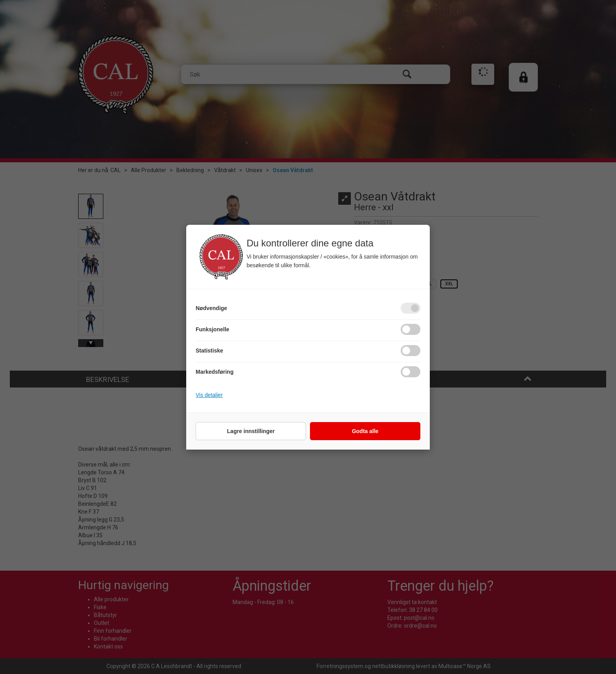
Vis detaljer (209, 395)
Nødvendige (211, 308)
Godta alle (365, 431)
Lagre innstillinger (251, 431)
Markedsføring (214, 372)
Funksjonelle (213, 329)
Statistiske (209, 351)
